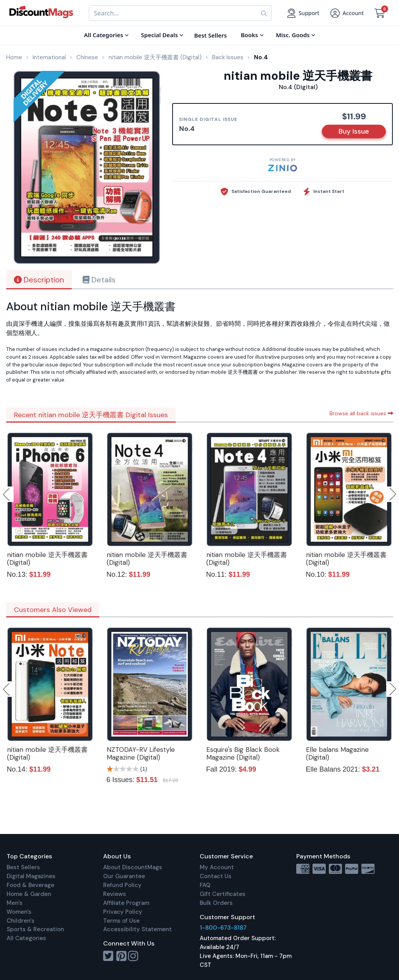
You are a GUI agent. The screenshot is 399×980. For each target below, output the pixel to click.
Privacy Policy (123, 912)
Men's (15, 903)
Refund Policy (122, 885)
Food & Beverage (30, 885)
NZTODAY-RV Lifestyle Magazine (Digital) (141, 753)
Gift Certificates (223, 894)
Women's (19, 912)
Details (99, 280)
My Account (217, 867)
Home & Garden (29, 894)
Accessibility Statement (137, 929)
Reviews (115, 894)
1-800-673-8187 (223, 928)
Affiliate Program (126, 903)
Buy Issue (354, 131)
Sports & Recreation (35, 929)
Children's (21, 921)
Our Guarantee (124, 876)
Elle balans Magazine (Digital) (337, 753)
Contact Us (216, 876)
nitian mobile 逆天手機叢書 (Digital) (47, 559)
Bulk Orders (216, 903)
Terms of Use (121, 921)
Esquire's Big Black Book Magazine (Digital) (243, 753)
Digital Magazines (31, 876)
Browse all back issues (361, 413)
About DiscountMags (133, 867)
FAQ (205, 885)
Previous (7, 494)
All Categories (26, 938)
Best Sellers (23, 867)
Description (39, 280)
